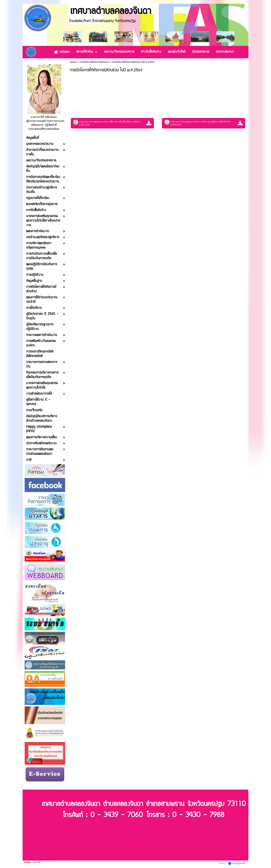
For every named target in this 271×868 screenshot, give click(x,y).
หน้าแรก (73, 62)
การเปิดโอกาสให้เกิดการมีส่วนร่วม (94, 62)
